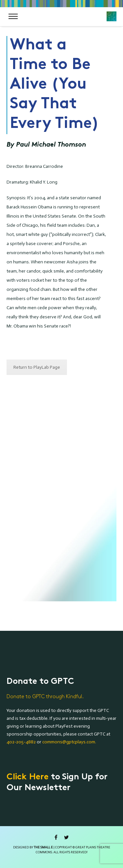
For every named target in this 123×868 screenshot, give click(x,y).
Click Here (28, 777)
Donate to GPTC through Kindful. (45, 697)
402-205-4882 (21, 742)
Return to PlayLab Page (37, 367)
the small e (43, 847)
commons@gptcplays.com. (69, 742)
